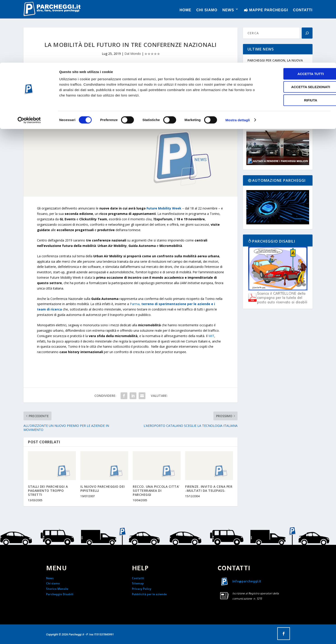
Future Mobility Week (164, 208)
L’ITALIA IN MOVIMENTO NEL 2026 (274, 80)
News (50, 579)
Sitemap (138, 584)
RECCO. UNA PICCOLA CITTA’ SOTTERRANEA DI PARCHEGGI (156, 491)
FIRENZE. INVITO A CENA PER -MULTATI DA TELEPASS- (209, 489)
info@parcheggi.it (247, 582)
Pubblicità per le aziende (149, 595)
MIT (211, 336)
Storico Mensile (57, 589)
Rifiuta (298, 38)
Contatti (138, 579)
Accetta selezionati (298, 24)
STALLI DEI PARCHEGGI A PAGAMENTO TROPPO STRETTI (48, 491)
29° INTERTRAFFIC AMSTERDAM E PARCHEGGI (273, 98)
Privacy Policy (142, 589)
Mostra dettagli (238, 57)
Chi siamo (53, 584)
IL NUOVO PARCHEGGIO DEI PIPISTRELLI (103, 489)
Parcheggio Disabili (60, 595)
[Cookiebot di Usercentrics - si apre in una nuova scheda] (29, 57)
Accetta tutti (298, 11)
